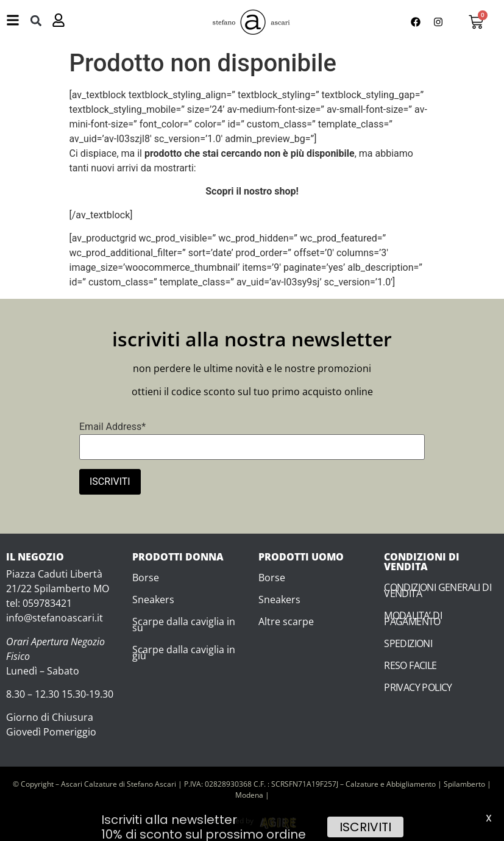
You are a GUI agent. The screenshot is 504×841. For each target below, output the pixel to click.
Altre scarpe (286, 621)
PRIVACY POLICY (418, 687)
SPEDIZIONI (408, 643)
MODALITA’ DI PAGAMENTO (413, 618)
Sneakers (153, 599)
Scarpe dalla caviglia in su (184, 624)
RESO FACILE (410, 665)
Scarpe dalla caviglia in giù (184, 653)
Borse (146, 578)
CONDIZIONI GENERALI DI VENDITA (438, 590)
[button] (36, 20)
